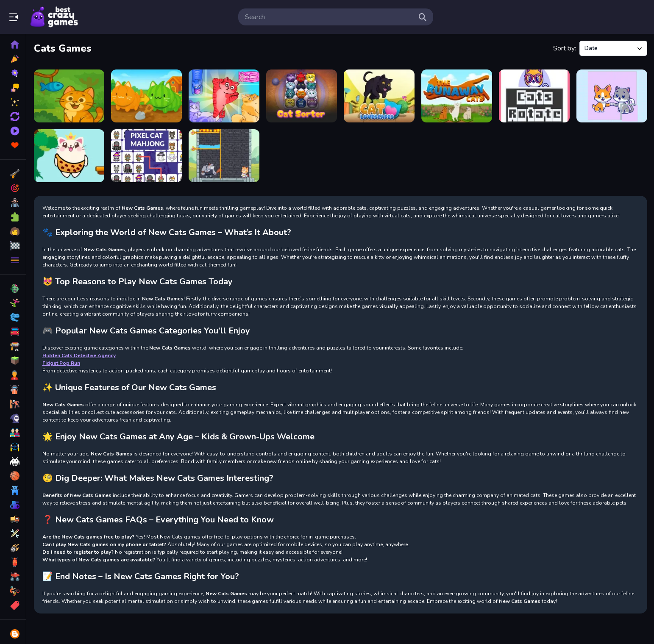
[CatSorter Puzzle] (302, 96)
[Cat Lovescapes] (380, 96)
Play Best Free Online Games (54, 17)
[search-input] (329, 17)
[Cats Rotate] (534, 96)
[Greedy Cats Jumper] (69, 156)
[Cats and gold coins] (224, 156)
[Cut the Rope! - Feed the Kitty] (69, 96)
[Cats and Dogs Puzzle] (612, 96)
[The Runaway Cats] (457, 96)
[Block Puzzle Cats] (224, 96)
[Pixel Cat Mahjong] (147, 156)
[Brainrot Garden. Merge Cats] (147, 96)
